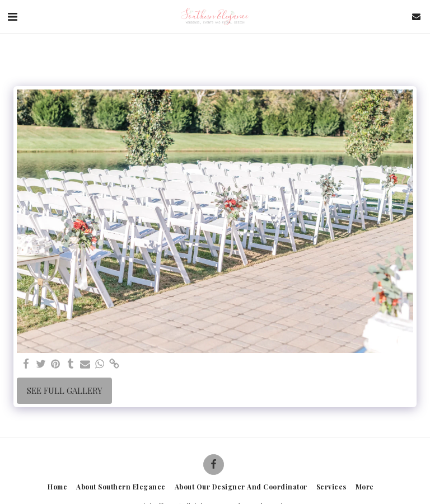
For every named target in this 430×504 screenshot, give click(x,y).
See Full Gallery (65, 390)
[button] (12, 16)
